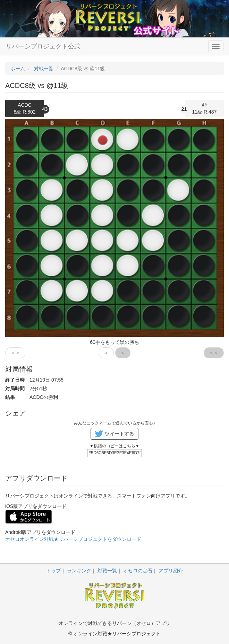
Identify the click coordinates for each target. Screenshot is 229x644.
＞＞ (214, 353)
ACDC (25, 105)
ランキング (79, 571)
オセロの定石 (138, 571)
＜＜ (15, 353)
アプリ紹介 (171, 571)
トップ (53, 571)
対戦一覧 (107, 571)
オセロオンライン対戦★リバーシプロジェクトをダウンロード (73, 539)
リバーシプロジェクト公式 (43, 46)
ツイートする (119, 434)
